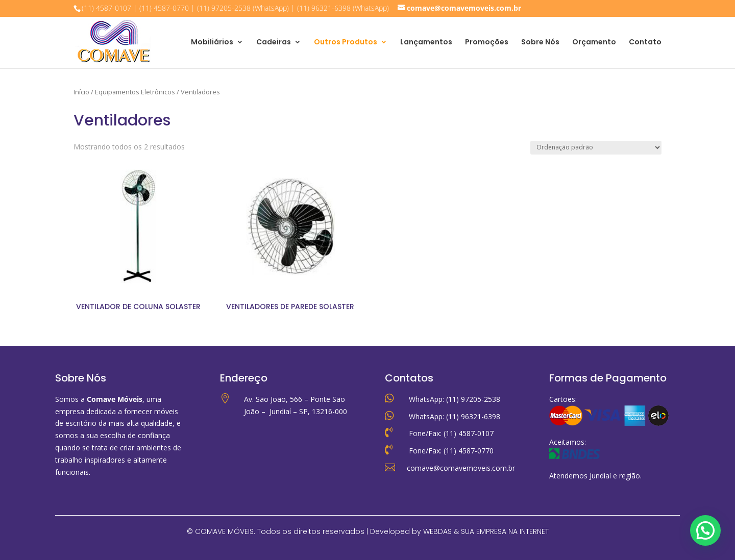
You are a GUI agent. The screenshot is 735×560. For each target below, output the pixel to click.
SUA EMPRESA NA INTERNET (505, 531)
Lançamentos (426, 43)
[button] (705, 530)
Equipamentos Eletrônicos (135, 92)
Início (81, 92)
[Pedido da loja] (596, 148)
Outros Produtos (346, 43)
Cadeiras (274, 43)
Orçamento (594, 43)
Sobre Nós (540, 43)
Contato (645, 43)
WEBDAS (437, 531)
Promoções (487, 43)
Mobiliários (212, 43)
